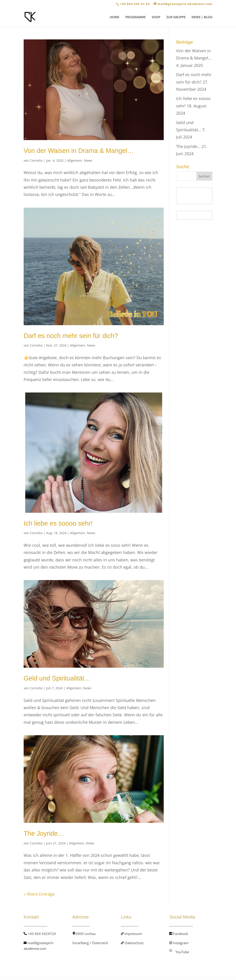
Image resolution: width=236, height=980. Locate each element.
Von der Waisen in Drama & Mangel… (79, 151)
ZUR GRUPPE (176, 17)
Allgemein (75, 160)
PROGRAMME (135, 17)
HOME (115, 17)
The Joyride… (44, 833)
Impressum (133, 934)
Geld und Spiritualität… (57, 678)
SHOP (156, 17)
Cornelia (36, 160)
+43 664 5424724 (42, 934)
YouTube (182, 952)
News (88, 160)
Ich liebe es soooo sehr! (58, 523)
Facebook (181, 934)
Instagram (181, 943)
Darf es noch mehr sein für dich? (71, 336)
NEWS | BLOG (202, 17)
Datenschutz (134, 943)
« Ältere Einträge (39, 894)
